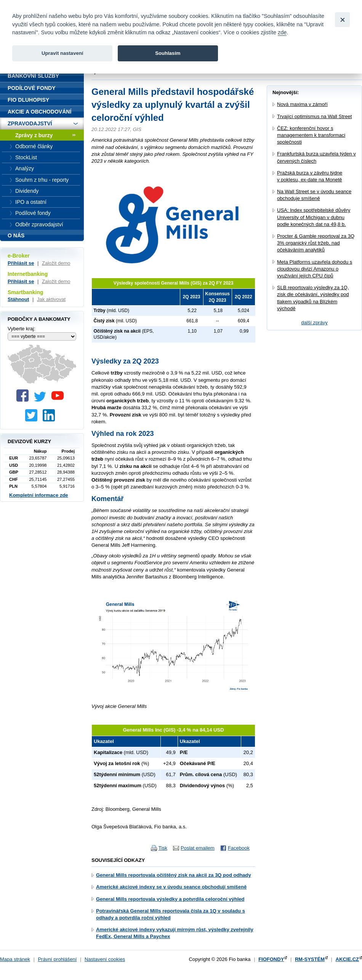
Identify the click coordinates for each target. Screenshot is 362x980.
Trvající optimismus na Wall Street (314, 116)
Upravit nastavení (62, 53)
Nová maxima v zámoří (302, 104)
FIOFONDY (271, 959)
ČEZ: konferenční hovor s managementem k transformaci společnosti (311, 135)
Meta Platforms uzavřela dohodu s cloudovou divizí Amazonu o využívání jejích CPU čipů (315, 269)
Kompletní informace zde (39, 495)
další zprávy (314, 323)
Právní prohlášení (57, 959)
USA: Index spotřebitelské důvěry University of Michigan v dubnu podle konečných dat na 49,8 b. (314, 217)
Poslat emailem (198, 848)
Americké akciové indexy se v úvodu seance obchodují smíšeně (171, 887)
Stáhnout (18, 299)
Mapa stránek (15, 959)
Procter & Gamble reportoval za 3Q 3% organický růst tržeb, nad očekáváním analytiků (316, 243)
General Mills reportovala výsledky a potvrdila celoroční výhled (170, 899)
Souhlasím (168, 53)
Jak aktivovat (51, 299)
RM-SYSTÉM (310, 959)
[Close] (342, 20)
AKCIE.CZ (347, 959)
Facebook (239, 848)
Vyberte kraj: (22, 329)
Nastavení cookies (105, 959)
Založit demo (56, 263)
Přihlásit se (21, 263)
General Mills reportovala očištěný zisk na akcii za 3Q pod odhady (174, 875)
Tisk (163, 848)
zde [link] (282, 32)
